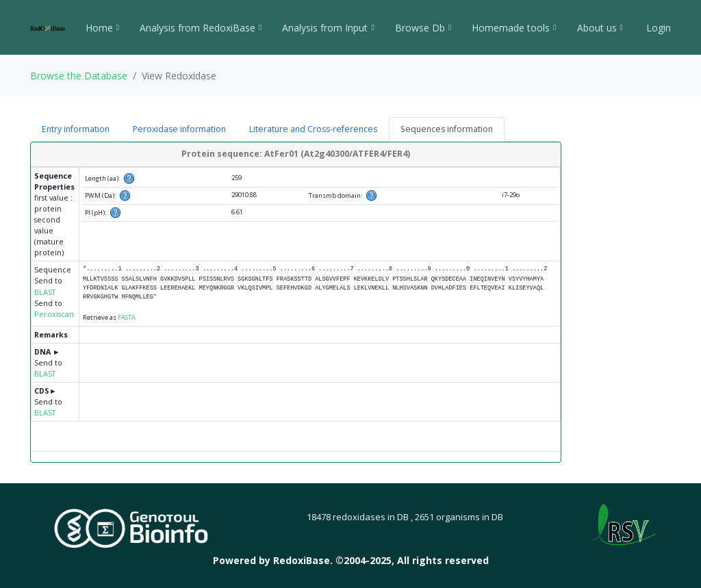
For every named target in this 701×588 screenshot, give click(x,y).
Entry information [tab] (76, 129)
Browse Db (423, 28)
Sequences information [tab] (447, 129)
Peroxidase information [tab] (179, 129)
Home (102, 28)
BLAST (45, 292)
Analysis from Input (328, 28)
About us (600, 28)
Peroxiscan (54, 314)
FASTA (127, 317)
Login (657, 28)
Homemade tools (514, 28)
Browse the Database (79, 76)
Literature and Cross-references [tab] (313, 129)
